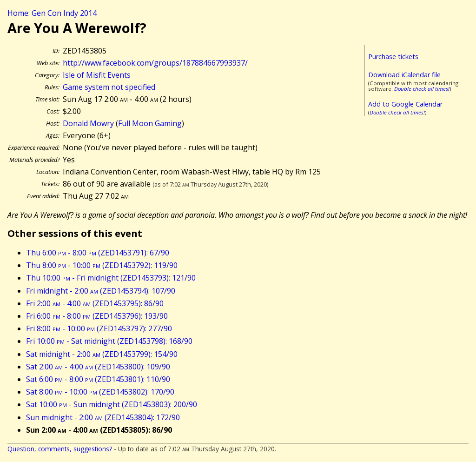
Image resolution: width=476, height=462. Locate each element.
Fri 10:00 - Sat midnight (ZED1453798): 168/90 (109, 341)
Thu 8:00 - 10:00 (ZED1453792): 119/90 (102, 265)
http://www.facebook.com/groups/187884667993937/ (155, 63)
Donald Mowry (88, 123)
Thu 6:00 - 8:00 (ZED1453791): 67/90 (98, 253)
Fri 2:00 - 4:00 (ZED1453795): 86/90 (95, 303)
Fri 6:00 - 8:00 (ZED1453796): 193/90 (97, 316)
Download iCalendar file (404, 75)
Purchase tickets (393, 57)
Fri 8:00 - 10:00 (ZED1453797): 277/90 (99, 328)
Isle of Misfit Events (97, 75)
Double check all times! (422, 89)
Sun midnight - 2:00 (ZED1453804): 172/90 (103, 417)
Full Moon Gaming (150, 123)
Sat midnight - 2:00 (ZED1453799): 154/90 (102, 354)
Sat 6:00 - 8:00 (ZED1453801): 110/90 (98, 379)
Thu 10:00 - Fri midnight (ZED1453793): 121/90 (111, 278)
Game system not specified (109, 87)
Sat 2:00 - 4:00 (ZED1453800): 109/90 (98, 367)
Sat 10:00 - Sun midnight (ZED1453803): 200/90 (112, 404)
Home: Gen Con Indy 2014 (52, 13)
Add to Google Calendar (405, 104)
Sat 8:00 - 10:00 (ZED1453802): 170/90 (100, 392)
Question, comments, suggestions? (60, 449)
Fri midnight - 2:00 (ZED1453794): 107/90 (101, 291)
